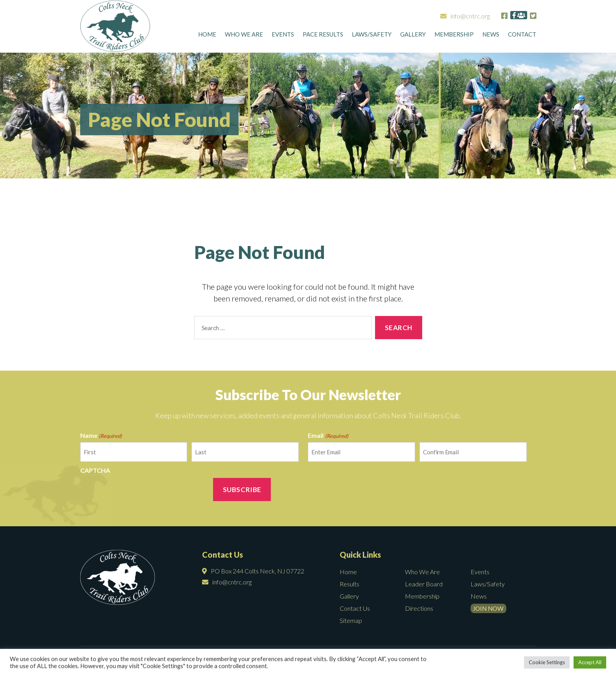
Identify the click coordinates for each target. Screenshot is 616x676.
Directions (419, 608)
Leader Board (424, 584)
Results (349, 584)
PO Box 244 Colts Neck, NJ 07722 (253, 571)
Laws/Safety (372, 36)
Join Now (491, 608)
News (491, 36)
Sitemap (351, 620)
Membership (454, 36)
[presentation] (140, 492)
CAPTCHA (95, 470)
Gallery (413, 36)
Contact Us (355, 608)
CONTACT (522, 36)
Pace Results (323, 36)
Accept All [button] (590, 662)
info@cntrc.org (441, 16)
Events (283, 36)
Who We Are (244, 36)
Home (207, 36)
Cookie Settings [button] (547, 662)
